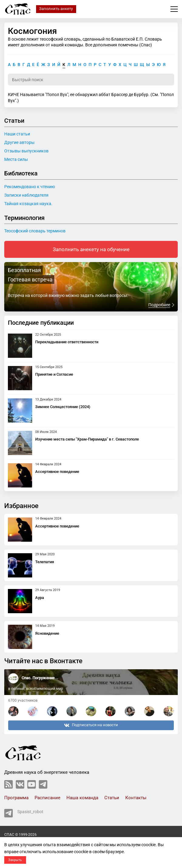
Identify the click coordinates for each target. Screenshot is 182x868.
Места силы (16, 159)
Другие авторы (19, 142)
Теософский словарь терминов (35, 231)
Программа (16, 798)
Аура (40, 598)
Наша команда (82, 798)
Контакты (136, 798)
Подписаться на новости (91, 725)
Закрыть (15, 860)
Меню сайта (174, 9)
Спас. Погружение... (40, 678)
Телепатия (45, 562)
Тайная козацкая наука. (28, 204)
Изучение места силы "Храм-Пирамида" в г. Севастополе (87, 439)
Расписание (47, 798)
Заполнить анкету (56, 9)
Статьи (112, 798)
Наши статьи (17, 134)
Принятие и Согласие (54, 374)
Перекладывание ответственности (67, 342)
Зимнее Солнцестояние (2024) (63, 407)
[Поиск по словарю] (91, 80)
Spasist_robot (24, 813)
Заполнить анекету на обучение (91, 249)
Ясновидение (47, 633)
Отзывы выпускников (26, 151)
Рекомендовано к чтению (30, 187)
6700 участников (23, 700)
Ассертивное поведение (57, 472)
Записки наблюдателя (26, 195)
